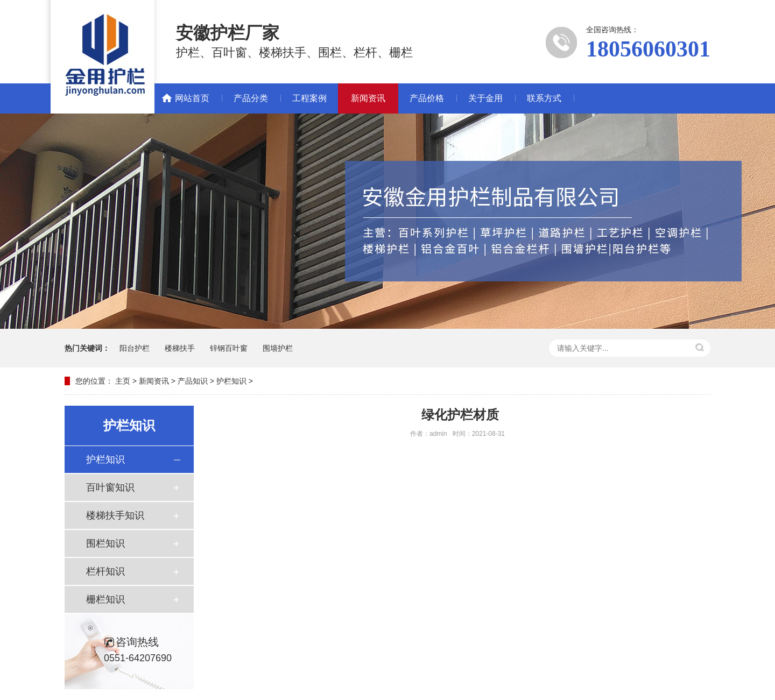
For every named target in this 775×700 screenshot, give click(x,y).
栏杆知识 (105, 571)
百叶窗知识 (110, 487)
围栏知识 (105, 543)
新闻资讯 (368, 98)
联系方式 (544, 98)
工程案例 (309, 98)
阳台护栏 (135, 348)
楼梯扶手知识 (115, 515)
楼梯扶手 (180, 348)
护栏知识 (231, 381)
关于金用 (485, 98)
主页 (123, 381)
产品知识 (193, 381)
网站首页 (192, 98)
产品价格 (427, 98)
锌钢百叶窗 (229, 348)
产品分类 (251, 98)
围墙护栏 (278, 348)
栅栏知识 (105, 599)
